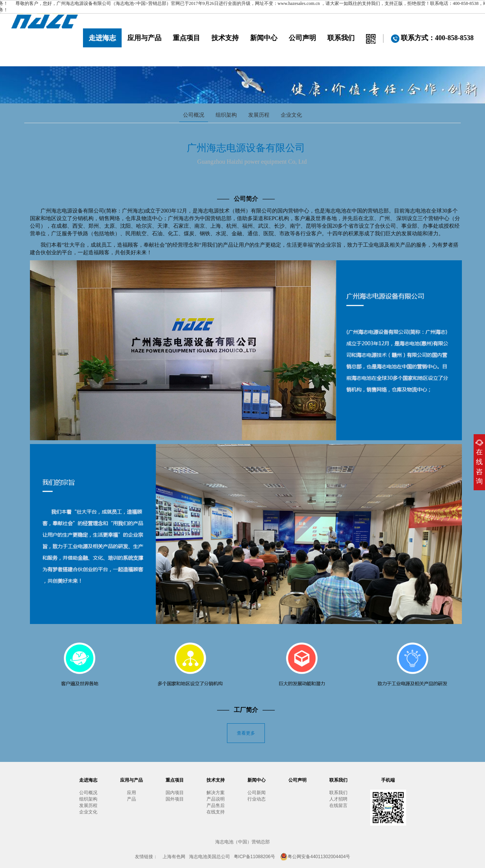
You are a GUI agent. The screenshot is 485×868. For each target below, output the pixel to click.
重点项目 (186, 38)
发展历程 (259, 115)
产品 (131, 799)
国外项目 (175, 799)
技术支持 (225, 38)
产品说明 (216, 799)
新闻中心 (264, 38)
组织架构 (226, 115)
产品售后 (216, 805)
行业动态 (257, 799)
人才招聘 (338, 799)
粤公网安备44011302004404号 (315, 857)
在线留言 (338, 805)
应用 (131, 793)
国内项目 (175, 793)
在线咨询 (479, 462)
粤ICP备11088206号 (254, 857)
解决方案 (216, 793)
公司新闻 (257, 793)
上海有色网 (174, 857)
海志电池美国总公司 (210, 857)
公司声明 (302, 38)
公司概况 (194, 115)
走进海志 (102, 38)
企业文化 (291, 115)
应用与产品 (144, 38)
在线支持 (216, 812)
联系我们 (341, 38)
